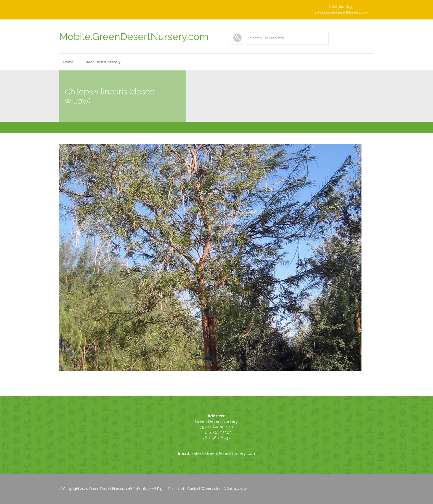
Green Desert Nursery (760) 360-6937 (120, 489)
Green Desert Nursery (103, 62)
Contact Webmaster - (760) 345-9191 (217, 489)
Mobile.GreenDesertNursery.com (134, 36)
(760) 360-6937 (341, 7)
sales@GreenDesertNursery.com (341, 12)
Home (68, 62)
